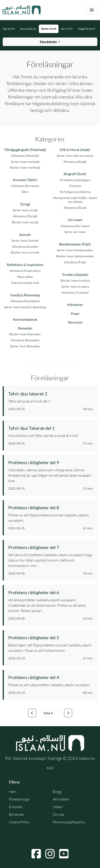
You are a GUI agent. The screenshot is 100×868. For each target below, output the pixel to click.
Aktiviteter (61, 799)
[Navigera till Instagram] (50, 854)
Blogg (57, 792)
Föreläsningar (19, 799)
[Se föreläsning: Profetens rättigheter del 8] (50, 507)
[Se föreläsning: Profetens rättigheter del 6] (50, 592)
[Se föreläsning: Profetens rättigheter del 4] (50, 677)
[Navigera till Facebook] (36, 854)
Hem (13, 792)
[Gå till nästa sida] (68, 713)
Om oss (58, 814)
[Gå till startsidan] (22, 10)
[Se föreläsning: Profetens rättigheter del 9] (50, 462)
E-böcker (16, 807)
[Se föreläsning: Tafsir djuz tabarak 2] (50, 394)
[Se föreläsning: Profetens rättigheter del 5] (50, 637)
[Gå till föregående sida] (32, 713)
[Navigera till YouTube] (64, 854)
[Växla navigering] (92, 10)
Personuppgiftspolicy (69, 822)
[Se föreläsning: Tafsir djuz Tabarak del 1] (50, 428)
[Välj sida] (50, 713)
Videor (58, 807)
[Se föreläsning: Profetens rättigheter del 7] (50, 547)
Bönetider (17, 814)
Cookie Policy (19, 822)
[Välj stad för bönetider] (50, 42)
